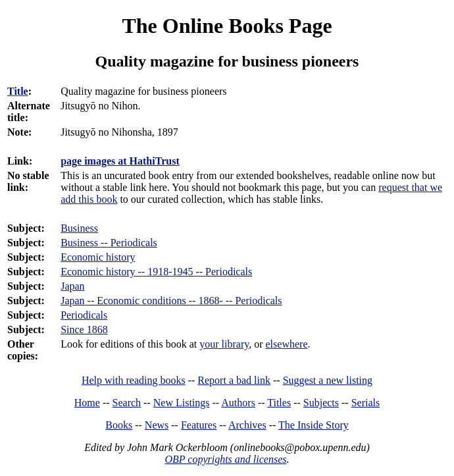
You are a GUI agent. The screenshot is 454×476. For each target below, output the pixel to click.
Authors (238, 403)
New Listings (182, 403)
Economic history (98, 257)
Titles (279, 403)
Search (127, 403)
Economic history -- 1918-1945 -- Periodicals (156, 272)
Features (199, 425)
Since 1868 (84, 330)
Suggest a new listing (328, 380)
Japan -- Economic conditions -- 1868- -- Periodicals (171, 301)
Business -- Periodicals (109, 243)
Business (79, 228)
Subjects (321, 403)
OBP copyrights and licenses (225, 459)
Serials (366, 403)
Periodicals (84, 315)
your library (224, 344)
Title (18, 91)
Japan (72, 286)
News (157, 425)
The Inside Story (314, 425)
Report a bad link (234, 380)
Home (87, 403)
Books (119, 425)
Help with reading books (134, 380)
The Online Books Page (227, 26)
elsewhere (287, 344)
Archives (247, 425)
